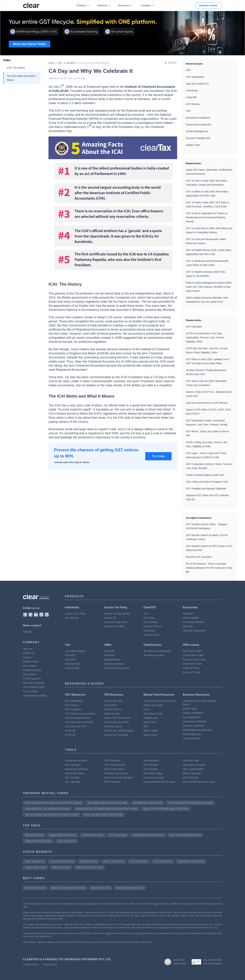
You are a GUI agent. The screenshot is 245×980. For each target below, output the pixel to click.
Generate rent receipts (116, 773)
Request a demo (208, 5)
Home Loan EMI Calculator (119, 778)
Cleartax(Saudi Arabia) (35, 696)
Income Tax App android (117, 614)
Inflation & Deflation (193, 713)
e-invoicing (149, 631)
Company (148, 5)
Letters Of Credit (191, 738)
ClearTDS (188, 626)
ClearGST (188, 614)
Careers (27, 657)
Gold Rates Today (153, 773)
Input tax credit (151, 635)
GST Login (149, 618)
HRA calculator (151, 761)
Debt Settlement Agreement (197, 730)
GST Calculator (194, 327)
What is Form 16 (113, 709)
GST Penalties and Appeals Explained (206, 489)
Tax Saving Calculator (194, 765)
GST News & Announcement (80, 714)
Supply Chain (193, 145)
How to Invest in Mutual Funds (159, 701)
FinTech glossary (32, 679)
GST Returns (193, 104)
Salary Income (112, 714)
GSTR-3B (70, 735)
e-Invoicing (192, 90)
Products (83, 5)
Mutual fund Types (153, 705)
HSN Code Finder (192, 651)
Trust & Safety (30, 691)
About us (28, 649)
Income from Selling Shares (119, 731)
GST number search (115, 765)
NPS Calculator (112, 782)
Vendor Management (197, 131)
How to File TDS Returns (117, 718)
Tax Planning (72, 618)
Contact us (29, 653)
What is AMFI (150, 731)
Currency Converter (154, 778)
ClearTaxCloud (73, 664)
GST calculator (73, 782)
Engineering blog (32, 670)
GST (60, 63)
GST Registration (195, 77)
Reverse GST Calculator (199, 557)
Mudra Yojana (190, 709)
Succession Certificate (195, 721)
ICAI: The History (16, 68)
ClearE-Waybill (191, 618)
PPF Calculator (112, 761)
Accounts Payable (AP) (198, 138)
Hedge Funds (151, 718)
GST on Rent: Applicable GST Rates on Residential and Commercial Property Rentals (207, 217)
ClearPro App (72, 668)
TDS (188, 111)
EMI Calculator (73, 765)
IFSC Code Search (114, 769)
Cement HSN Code (193, 655)
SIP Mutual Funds (153, 714)
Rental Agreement (192, 734)
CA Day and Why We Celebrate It (94, 63)
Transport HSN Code (194, 660)
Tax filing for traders (154, 655)
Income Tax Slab (113, 701)
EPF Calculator (191, 778)
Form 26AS (110, 705)
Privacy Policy (30, 965)
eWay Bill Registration (194, 631)
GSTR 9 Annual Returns (78, 718)
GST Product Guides (34, 687)
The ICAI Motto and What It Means (21, 78)
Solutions (104, 5)
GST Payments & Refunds (79, 722)
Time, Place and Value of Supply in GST (207, 482)
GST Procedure (73, 709)
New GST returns (153, 626)
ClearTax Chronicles (34, 683)
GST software (151, 622)
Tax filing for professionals (157, 651)
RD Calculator (151, 765)
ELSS (146, 709)
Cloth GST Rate (191, 668)
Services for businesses (117, 668)
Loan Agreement (191, 717)
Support (27, 632)
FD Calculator (151, 769)
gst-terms (71, 63)
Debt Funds (150, 722)
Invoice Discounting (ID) (199, 125)
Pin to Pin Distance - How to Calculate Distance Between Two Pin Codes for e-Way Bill (209, 568)
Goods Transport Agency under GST (205, 475)
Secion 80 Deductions (116, 622)
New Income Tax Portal (117, 722)
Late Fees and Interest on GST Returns (207, 403)
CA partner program (75, 651)
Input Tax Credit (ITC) (197, 84)
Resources (126, 5)
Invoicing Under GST (76, 726)
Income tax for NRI (114, 626)
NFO (146, 726)
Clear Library (30, 674)
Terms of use (50, 965)
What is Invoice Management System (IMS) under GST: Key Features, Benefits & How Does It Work (209, 287)
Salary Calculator (192, 773)
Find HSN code (191, 761)
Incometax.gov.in (113, 726)
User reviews (30, 666)
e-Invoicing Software (194, 622)
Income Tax (110, 618)
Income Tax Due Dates (116, 735)
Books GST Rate (192, 672)
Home (51, 63)
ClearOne (109, 655)
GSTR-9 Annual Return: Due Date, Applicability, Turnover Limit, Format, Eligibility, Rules (205, 337)
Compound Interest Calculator (159, 782)
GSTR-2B (70, 731)
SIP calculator (72, 778)
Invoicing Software (114, 664)
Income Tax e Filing (75, 614)
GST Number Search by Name (199, 782)
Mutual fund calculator (77, 769)
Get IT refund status (193, 769)
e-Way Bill (191, 97)
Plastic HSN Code (192, 664)
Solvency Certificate (193, 726)
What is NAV (150, 735)
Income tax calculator (76, 761)
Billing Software (113, 660)
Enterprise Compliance (198, 118)
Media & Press (31, 662)
